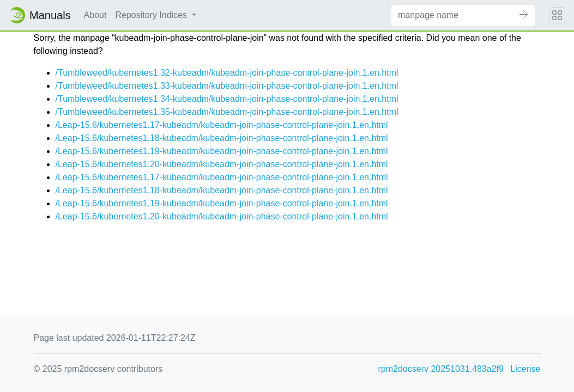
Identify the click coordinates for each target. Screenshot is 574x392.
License (525, 369)
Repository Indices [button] (152, 15)
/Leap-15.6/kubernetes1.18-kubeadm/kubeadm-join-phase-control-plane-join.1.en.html (222, 138)
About (95, 15)
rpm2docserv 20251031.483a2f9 (441, 369)
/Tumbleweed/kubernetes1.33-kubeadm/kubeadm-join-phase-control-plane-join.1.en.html (227, 86)
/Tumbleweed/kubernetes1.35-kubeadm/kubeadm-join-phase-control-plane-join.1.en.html (227, 112)
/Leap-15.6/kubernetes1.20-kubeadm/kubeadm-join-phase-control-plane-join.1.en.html (222, 164)
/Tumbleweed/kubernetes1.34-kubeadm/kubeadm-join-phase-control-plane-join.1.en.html (227, 99)
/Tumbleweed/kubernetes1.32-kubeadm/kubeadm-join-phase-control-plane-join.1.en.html (227, 73)
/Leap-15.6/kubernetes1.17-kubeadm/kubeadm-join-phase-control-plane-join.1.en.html (222, 125)
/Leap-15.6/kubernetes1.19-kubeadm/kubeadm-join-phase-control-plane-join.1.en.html (222, 151)
